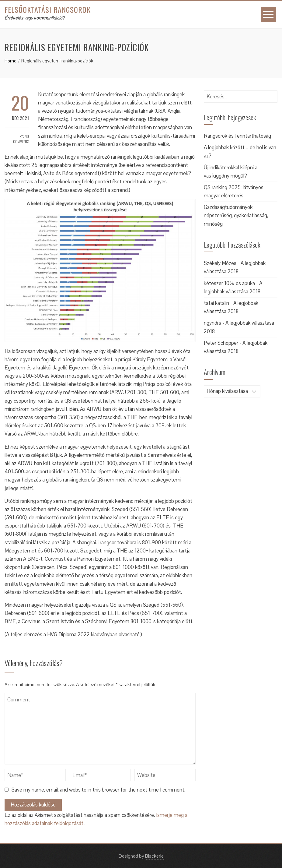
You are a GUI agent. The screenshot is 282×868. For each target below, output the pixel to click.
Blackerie (154, 856)
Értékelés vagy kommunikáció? (35, 18)
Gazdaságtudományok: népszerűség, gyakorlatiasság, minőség (236, 215)
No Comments (21, 139)
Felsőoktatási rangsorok (48, 9)
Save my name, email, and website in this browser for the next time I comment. (98, 790)
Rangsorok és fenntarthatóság (237, 136)
